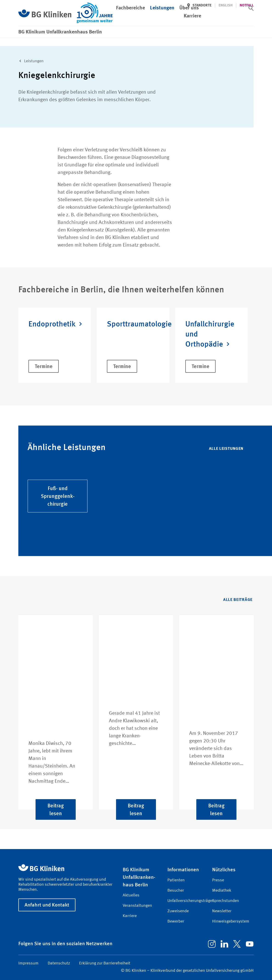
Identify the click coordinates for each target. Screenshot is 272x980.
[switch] (251, 8)
